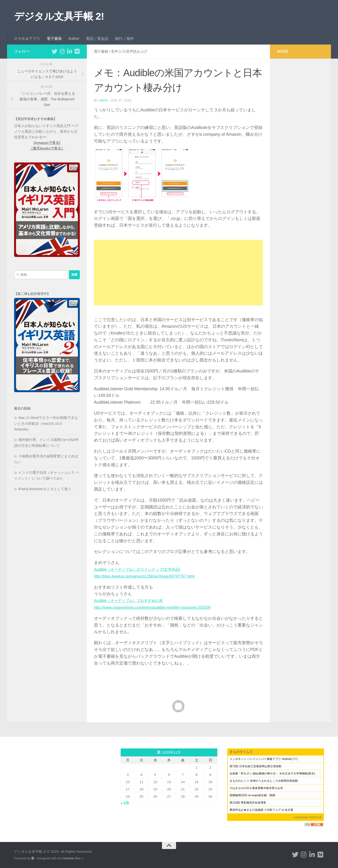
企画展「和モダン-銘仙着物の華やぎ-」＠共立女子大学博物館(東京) (272, 773)
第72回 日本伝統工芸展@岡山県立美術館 (255, 766)
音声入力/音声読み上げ (131, 51)
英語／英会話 (97, 39)
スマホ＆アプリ (27, 39)
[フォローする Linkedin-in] (69, 51)
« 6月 (125, 803)
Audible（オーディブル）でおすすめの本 (133, 600)
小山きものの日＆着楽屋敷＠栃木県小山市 (256, 788)
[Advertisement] (178, 272)
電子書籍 (54, 39)
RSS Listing (314, 824)
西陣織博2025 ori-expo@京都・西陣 (252, 795)
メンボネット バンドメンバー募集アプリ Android (261, 759)
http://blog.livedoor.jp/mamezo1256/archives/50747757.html (150, 576)
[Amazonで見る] (47, 143)
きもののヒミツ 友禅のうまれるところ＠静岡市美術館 (264, 781)
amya (104, 100)
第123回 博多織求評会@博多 (248, 802)
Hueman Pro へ (73, 858)
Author (74, 39)
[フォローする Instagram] (62, 51)
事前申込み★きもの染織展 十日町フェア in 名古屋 (261, 810)
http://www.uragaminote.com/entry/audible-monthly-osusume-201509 (158, 607)
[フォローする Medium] (77, 51)
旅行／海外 (124, 39)
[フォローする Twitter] (54, 51)
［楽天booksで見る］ (47, 148)
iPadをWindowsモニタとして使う (45, 489)
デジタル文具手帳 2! (59, 16)
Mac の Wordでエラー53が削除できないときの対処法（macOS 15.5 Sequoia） (46, 423)
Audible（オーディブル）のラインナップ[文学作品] (142, 569)
